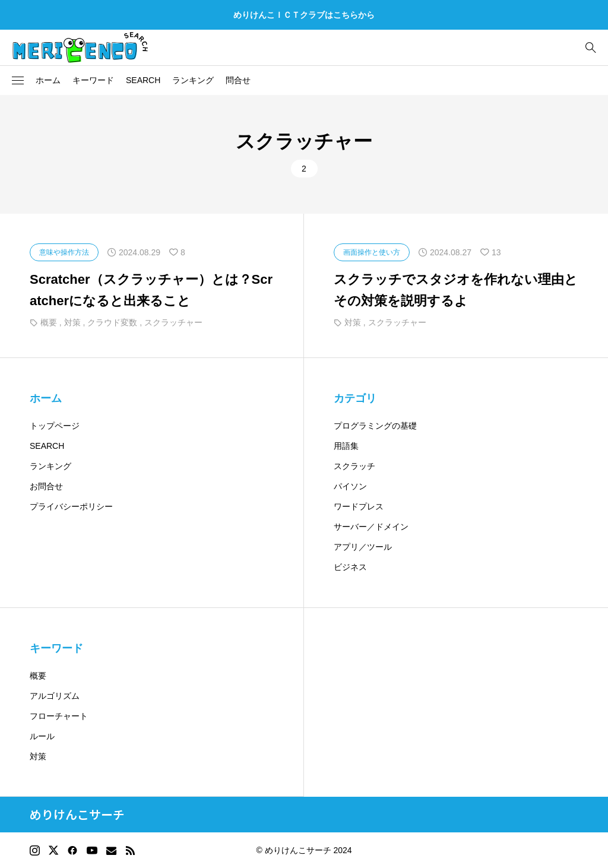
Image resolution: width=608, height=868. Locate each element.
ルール (42, 736)
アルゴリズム (55, 696)
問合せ (238, 80)
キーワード (93, 80)
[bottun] (590, 48)
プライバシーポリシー (71, 506)
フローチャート (59, 716)
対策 (38, 756)
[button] (18, 81)
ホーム (48, 80)
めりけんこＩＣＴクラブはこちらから (304, 15)
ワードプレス (359, 506)
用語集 (346, 446)
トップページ (55, 426)
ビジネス (350, 567)
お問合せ (46, 486)
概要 (38, 676)
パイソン (350, 486)
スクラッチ (354, 466)
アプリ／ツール (363, 547)
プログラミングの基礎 (375, 426)
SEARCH (143, 80)
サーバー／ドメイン (371, 527)
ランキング (193, 80)
